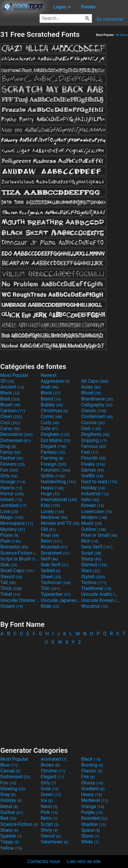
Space (91, 830)
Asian (91, 387)
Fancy (11, 452)
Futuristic (56, 470)
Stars (91, 571)
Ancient (12, 387)
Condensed (97, 416)
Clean (11, 416)
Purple (92, 812)
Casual (10, 771)
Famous (94, 446)
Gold (50, 789)
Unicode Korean (101, 600)
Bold (10, 399)
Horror (12, 494)
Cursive (93, 423)
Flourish (94, 458)
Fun (9, 470)
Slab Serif (55, 565)
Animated (54, 759)
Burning (92, 765)
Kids (50, 505)
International (59, 499)
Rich (90, 541)
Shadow (94, 824)
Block (51, 393)
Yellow (11, 848)
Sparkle (11, 836)
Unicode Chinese (20, 600)
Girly (9, 476)
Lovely (52, 511)
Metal (9, 806)
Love (9, 511)
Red (8, 818)
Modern (94, 517)
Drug (8, 446)
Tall (8, 583)
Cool (10, 423)
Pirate (9, 535)
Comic (51, 416)
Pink (49, 812)
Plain (11, 541)
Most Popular (14, 375)
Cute (50, 428)
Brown (50, 765)
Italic (90, 499)
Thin (50, 588)
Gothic (53, 476)
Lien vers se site (84, 861)
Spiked (51, 571)
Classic (94, 411)
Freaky (93, 464)
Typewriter (56, 594)
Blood (91, 393)
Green (51, 794)
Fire (88, 777)
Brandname (97, 399)
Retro (51, 541)
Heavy (52, 488)
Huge (50, 494)
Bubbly (52, 405)
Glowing (13, 789)
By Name (122, 35)
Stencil (11, 577)
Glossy (92, 783)
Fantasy (53, 452)
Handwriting (58, 482)
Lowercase (97, 511)
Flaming (52, 458)
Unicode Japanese (60, 600)
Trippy (10, 842)
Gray (8, 794)
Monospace (17, 523)
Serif (50, 559)
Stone (90, 836)
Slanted (94, 565)
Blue (9, 765)
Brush (10, 405)
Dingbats (55, 434)
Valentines (55, 842)
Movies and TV (60, 523)
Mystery (13, 529)
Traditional (96, 588)
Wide (50, 606)
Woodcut (94, 606)
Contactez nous (44, 861)
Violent (12, 606)
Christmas (54, 411)
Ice (47, 800)
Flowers (13, 464)
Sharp (91, 559)
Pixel (50, 535)
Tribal (10, 594)
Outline (94, 529)
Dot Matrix (56, 440)
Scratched (55, 553)
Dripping (94, 440)
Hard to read (99, 482)
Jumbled (13, 505)
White (90, 842)
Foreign (54, 464)
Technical (56, 583)
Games (93, 470)
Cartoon (13, 411)
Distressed (15, 440)
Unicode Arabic (101, 594)
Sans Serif (97, 547)
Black (10, 393)
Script (91, 553)
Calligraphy (97, 405)
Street (51, 577)
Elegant (54, 446)
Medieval (54, 517)
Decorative (16, 434)
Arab (50, 387)
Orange (93, 806)
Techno (94, 583)
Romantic (14, 547)
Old (48, 529)
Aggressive (55, 381)
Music (92, 523)
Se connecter (110, 19)
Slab (9, 565)
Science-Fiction (20, 553)
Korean (93, 505)
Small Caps (17, 571)
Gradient (93, 789)
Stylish (93, 577)
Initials (11, 499)
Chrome (53, 771)
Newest (49, 375)
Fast (90, 452)
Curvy (10, 428)
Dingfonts (95, 434)
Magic (12, 517)
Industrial (95, 494)
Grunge (13, 482)
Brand (51, 399)
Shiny (49, 830)
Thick (11, 588)
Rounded (54, 547)
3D (7, 381)
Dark (91, 428)
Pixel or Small (99, 535)
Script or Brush (20, 559)
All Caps (95, 381)
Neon (49, 806)
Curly (50, 423)
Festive (12, 458)
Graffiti (92, 476)
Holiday (93, 488)
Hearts (11, 488)
